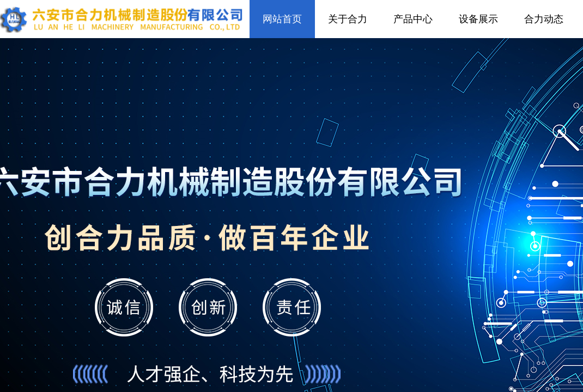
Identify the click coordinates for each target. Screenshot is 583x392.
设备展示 (478, 19)
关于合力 (348, 19)
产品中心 (413, 19)
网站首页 (282, 19)
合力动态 (544, 19)
